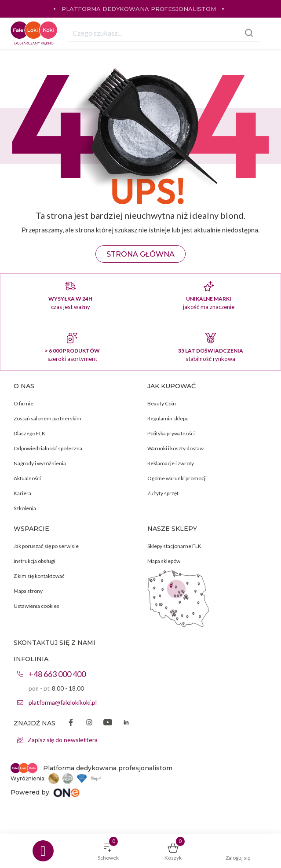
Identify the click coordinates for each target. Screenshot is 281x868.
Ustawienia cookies (36, 606)
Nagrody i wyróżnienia (40, 463)
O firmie (24, 403)
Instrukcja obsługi (34, 561)
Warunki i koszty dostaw (175, 448)
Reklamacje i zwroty (171, 463)
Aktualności (27, 478)
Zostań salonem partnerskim (47, 418)
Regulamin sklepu (168, 418)
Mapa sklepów (164, 561)
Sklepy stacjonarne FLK (174, 546)
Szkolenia (25, 508)
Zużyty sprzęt (163, 493)
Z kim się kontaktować (39, 576)
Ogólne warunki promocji (177, 478)
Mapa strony (28, 591)
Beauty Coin (162, 403)
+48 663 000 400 (57, 674)
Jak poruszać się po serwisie (46, 546)
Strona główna (140, 254)
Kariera (22, 493)
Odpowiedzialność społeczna (48, 448)
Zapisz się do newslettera (63, 740)
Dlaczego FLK (29, 433)
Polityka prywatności (171, 433)
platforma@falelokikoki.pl (63, 702)
